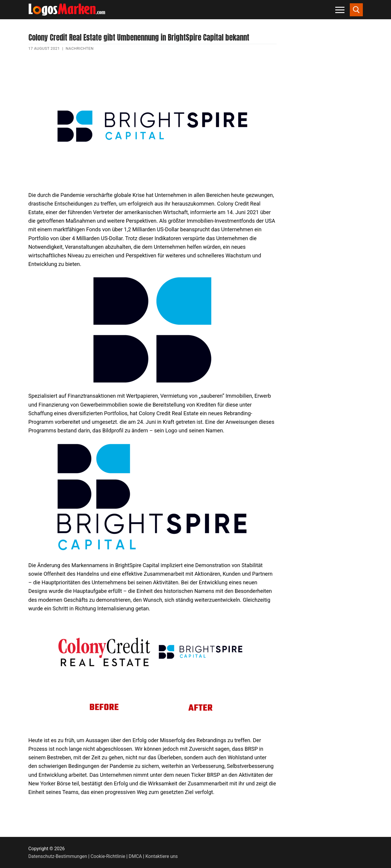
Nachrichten (79, 48)
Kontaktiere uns (161, 856)
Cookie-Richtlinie (108, 856)
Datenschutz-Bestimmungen (58, 856)
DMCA (135, 856)
